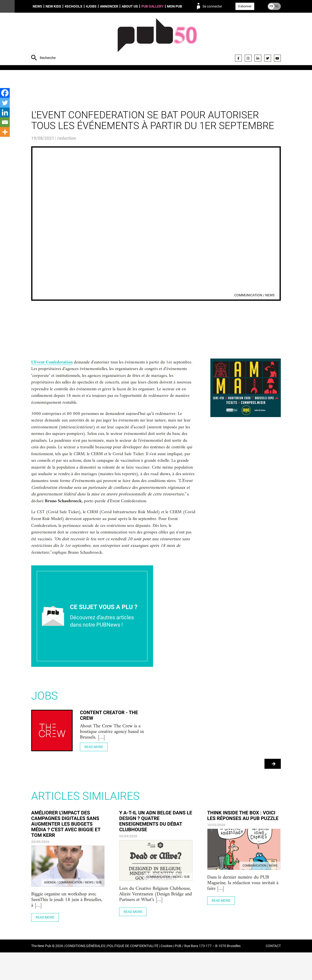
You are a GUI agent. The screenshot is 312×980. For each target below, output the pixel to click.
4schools (73, 6)
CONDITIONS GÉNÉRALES (85, 974)
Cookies (167, 974)
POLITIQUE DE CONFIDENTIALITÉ (133, 974)
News (37, 6)
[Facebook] (5, 93)
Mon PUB (175, 6)
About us (130, 6)
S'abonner (245, 6)
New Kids (53, 6)
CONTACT (273, 974)
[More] (5, 132)
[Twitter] (5, 103)
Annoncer (109, 6)
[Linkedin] (5, 112)
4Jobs (91, 6)
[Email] (5, 122)
